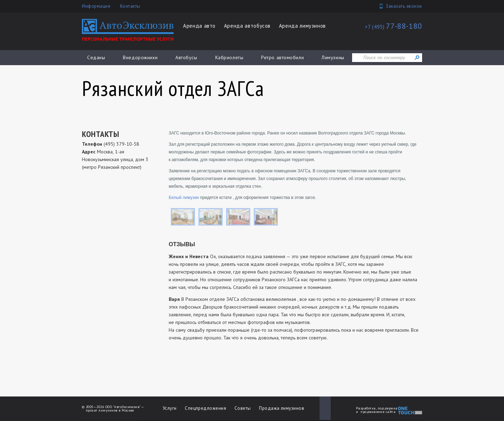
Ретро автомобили (282, 57)
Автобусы (186, 57)
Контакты (130, 6)
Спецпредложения (205, 408)
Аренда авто (199, 26)
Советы (243, 408)
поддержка (388, 408)
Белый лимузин (184, 198)
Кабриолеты (229, 57)
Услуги (170, 408)
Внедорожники (140, 57)
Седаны (96, 57)
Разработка (366, 408)
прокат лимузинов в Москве (110, 410)
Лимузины (333, 57)
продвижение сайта (378, 412)
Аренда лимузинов (302, 26)
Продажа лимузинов (282, 408)
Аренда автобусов (247, 26)
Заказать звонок (404, 6)
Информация (96, 6)
